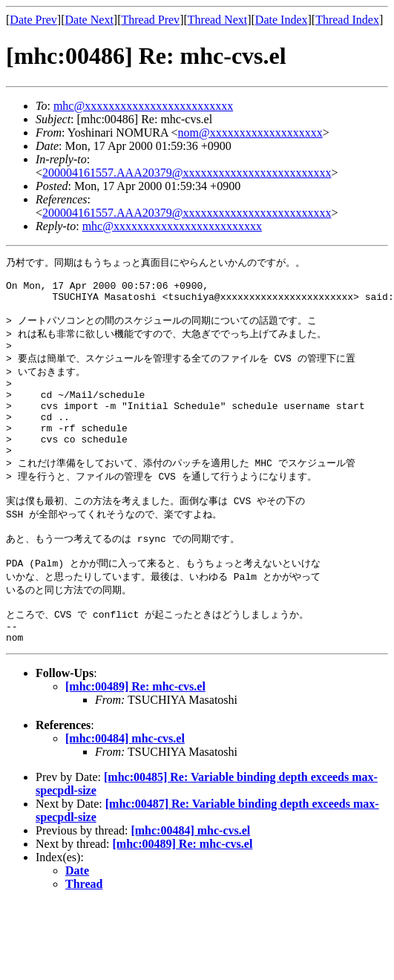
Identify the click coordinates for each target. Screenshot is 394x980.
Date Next (89, 20)
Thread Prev (150, 20)
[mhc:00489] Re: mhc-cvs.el (135, 737)
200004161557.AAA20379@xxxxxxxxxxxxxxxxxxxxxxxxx (187, 173)
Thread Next (217, 20)
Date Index (282, 20)
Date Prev (33, 20)
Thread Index (347, 20)
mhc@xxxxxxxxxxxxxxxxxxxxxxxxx (143, 106)
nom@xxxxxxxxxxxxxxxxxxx (250, 133)
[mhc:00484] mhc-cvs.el (125, 789)
